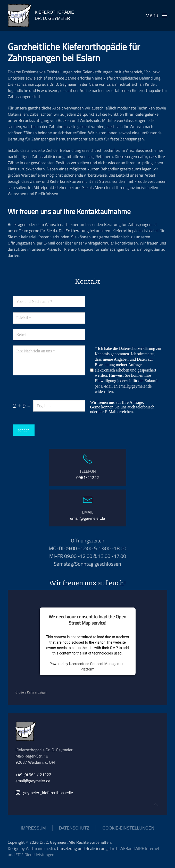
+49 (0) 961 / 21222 (33, 775)
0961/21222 (88, 477)
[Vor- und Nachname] (49, 302)
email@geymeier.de (135, 386)
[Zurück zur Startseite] (19, 15)
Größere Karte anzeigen (31, 692)
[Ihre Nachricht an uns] (49, 360)
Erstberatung (77, 231)
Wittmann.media (40, 848)
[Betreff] (49, 335)
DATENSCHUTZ (74, 828)
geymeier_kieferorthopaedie (44, 793)
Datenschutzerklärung (137, 348)
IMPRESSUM (33, 828)
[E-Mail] (49, 318)
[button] (156, 15)
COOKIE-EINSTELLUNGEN (128, 828)
